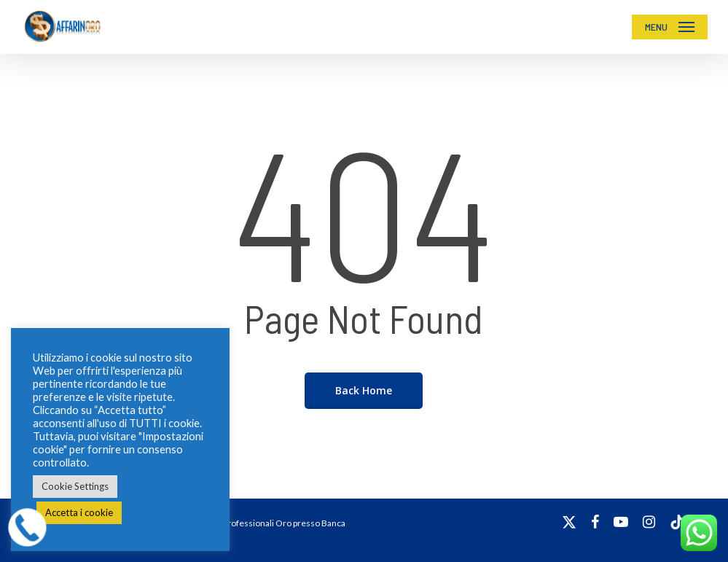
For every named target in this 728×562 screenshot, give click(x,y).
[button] (670, 27)
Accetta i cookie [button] (79, 512)
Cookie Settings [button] (75, 486)
